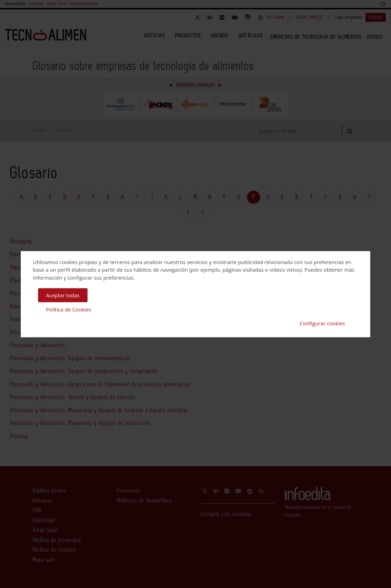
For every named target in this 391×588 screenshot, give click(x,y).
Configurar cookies (322, 323)
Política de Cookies (69, 309)
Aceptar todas (63, 295)
